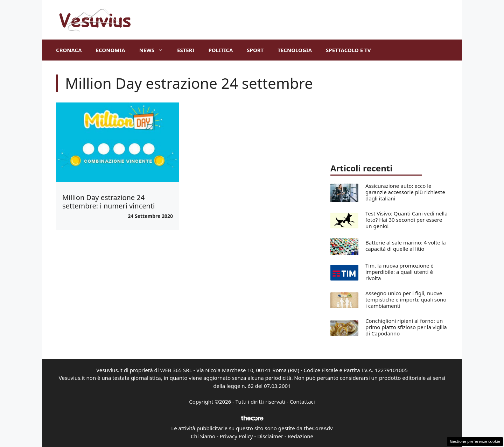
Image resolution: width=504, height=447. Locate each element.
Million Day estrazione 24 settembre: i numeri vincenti (108, 202)
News (155, 50)
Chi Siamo (203, 436)
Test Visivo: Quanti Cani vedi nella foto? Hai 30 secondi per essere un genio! (407, 220)
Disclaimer (270, 436)
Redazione (300, 436)
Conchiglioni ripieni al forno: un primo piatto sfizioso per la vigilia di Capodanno (406, 327)
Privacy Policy (236, 436)
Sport (255, 50)
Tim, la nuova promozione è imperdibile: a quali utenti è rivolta (400, 272)
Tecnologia (295, 50)
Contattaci (302, 402)
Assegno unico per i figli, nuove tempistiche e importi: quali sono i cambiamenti (406, 299)
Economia (111, 50)
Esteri (186, 50)
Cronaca (69, 50)
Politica (220, 50)
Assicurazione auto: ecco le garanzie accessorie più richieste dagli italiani (405, 192)
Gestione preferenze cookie (475, 441)
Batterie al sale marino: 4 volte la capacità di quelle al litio (406, 246)
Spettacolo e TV (348, 50)
